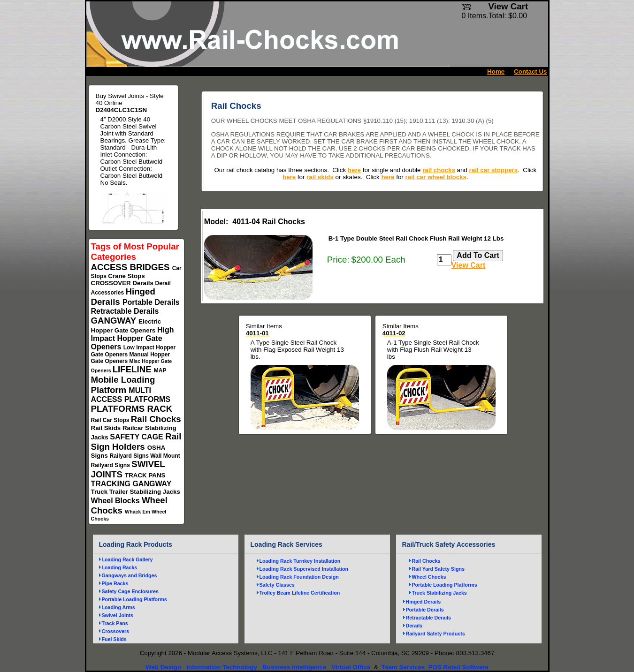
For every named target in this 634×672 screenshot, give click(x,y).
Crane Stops (126, 276)
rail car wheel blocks (436, 177)
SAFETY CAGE (137, 437)
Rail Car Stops (111, 420)
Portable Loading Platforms (134, 599)
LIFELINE (133, 369)
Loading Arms (118, 607)
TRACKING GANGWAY (131, 484)
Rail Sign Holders (136, 442)
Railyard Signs (130, 456)
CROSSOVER (112, 283)
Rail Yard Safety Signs (438, 569)
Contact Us (530, 72)
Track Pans (115, 623)
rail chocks (439, 170)
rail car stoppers (493, 170)
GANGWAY (115, 321)
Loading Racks (120, 567)
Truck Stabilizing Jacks (439, 593)
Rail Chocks (156, 419)
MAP (160, 370)
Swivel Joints (118, 615)
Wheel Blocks (116, 501)
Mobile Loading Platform (123, 385)
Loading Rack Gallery (127, 559)
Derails (144, 283)
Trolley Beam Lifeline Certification (300, 593)
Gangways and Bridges (130, 575)
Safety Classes (277, 585)
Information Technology (222, 667)
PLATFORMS (119, 409)
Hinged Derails (424, 602)
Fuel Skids (114, 639)
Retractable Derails (125, 311)
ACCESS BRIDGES (132, 267)
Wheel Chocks (429, 577)
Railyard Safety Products (435, 634)
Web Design (163, 667)
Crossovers (116, 631)
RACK (160, 409)
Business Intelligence (294, 667)
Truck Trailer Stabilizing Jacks (136, 492)
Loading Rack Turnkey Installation (300, 561)
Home (496, 72)
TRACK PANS (145, 475)
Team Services (403, 667)
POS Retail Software (458, 667)
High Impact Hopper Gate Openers (133, 338)
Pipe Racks (115, 583)
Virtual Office (351, 667)
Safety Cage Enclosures (130, 591)
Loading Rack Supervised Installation (304, 569)
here (354, 170)
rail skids (320, 177)
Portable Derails (151, 302)
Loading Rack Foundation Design (299, 577)
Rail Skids (107, 428)
